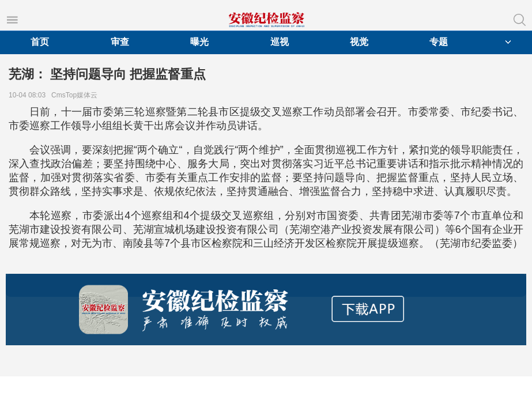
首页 (40, 42)
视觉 (359, 42)
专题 (439, 42)
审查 (120, 42)
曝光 (199, 42)
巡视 (280, 42)
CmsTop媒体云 (76, 95)
